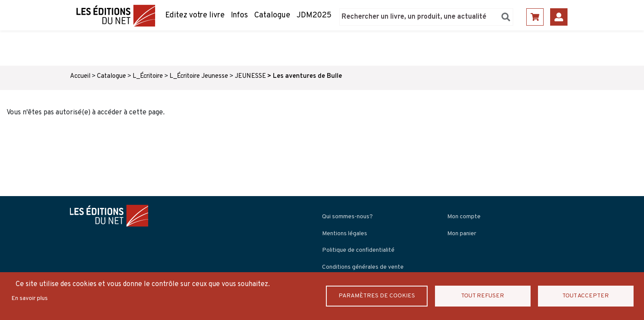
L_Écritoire (148, 76)
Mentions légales (345, 234)
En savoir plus (30, 298)
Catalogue (272, 15)
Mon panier (462, 234)
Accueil (80, 76)
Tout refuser (483, 296)
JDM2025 (314, 15)
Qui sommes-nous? (347, 217)
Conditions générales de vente (363, 267)
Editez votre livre (195, 15)
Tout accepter (586, 296)
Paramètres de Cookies (377, 296)
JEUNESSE (250, 76)
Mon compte (464, 217)
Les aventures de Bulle (307, 76)
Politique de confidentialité (358, 250)
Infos (239, 15)
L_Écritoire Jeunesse (199, 76)
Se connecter (559, 17)
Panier (535, 17)
